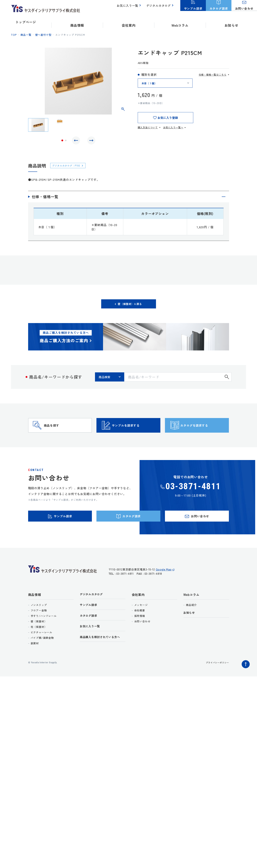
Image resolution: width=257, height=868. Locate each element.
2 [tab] (66, 141)
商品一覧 (26, 35)
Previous (77, 141)
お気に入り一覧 (130, 7)
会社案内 (138, 612)
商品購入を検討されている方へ (103, 657)
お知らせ (231, 22)
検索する (227, 381)
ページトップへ (245, 681)
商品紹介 (191, 623)
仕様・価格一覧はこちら (213, 75)
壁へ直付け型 (43, 35)
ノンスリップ (39, 623)
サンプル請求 (90, 624)
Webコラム (191, 612)
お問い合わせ (142, 639)
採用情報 (140, 634)
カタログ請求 (90, 635)
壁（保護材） (39, 639)
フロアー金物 (39, 628)
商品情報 (35, 612)
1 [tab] (62, 141)
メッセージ (141, 623)
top (14, 35)
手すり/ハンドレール (44, 634)
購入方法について (148, 127)
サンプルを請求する (135, 434)
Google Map (164, 589)
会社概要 (140, 628)
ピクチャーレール (41, 650)
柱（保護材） (39, 645)
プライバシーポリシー (216, 680)
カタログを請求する (203, 434)
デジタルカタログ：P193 (69, 167)
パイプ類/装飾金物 (42, 656)
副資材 (35, 661)
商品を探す (58, 434)
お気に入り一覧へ (173, 127)
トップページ (26, 22)
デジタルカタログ (159, 7)
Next (90, 141)
